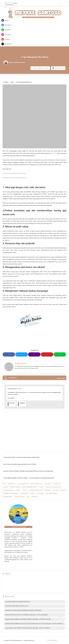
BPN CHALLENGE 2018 (37, 483)
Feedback (21, 404)
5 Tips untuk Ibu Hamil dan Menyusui (14, 173)
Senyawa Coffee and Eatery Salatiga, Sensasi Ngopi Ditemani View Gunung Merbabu (28, 471)
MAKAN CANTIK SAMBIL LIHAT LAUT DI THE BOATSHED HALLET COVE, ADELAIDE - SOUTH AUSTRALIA (34, 623)
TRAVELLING (34, 496)
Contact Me (52, 640)
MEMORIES (48, 490)
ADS (4, 483)
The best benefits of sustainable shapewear (42, 478)
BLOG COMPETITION (23, 483)
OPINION (63, 490)
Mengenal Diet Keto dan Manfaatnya (13, 177)
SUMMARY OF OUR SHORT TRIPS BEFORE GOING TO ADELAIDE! (23, 610)
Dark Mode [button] (6, 44)
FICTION (41, 487)
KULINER (18, 490)
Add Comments (58, 68)
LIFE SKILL (25, 490)
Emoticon (11, 404)
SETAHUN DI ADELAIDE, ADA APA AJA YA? (17, 606)
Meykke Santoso (21, 363)
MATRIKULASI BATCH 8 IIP (36, 490)
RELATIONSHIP (25, 493)
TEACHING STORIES (19, 496)
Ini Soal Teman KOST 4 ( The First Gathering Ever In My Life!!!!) (21, 457)
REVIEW (32, 493)
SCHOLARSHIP (40, 493)
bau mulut (54, 153)
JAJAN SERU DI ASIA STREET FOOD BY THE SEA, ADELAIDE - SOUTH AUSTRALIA (28, 628)
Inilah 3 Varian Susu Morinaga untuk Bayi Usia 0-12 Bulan (20, 464)
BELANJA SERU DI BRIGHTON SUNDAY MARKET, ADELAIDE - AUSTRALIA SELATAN (28, 619)
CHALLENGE (48, 483)
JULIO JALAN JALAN (8, 490)
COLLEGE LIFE (57, 483)
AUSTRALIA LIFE (12, 483)
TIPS (28, 496)
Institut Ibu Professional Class (53, 487)
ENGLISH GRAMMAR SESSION (29, 487)
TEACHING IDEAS (8, 496)
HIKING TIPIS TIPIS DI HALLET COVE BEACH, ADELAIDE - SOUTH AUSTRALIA (26, 614)
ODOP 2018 (56, 490)
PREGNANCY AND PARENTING (11, 493)
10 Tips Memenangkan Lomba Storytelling (16, 478)
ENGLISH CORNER (15, 487)
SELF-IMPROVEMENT (52, 493)
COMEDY (6, 487)
